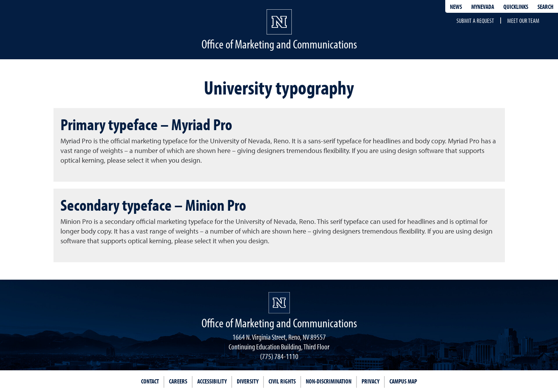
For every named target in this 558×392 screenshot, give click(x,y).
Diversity (248, 381)
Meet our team (523, 21)
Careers (178, 381)
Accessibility (212, 381)
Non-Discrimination (329, 381)
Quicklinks (516, 7)
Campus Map (403, 381)
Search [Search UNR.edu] (545, 7)
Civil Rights (282, 381)
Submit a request (475, 21)
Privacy (370, 381)
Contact (150, 381)
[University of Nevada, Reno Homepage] (279, 303)
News (456, 7)
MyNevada (483, 7)
